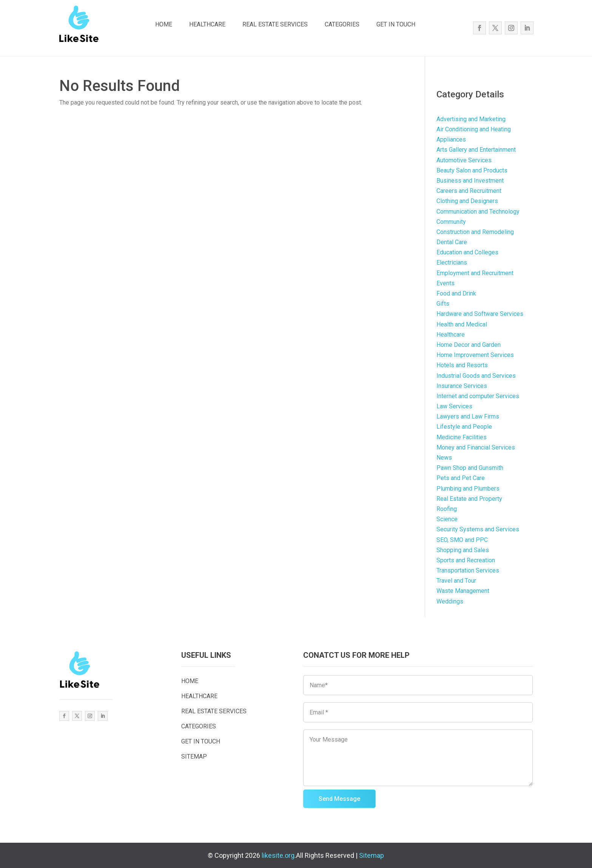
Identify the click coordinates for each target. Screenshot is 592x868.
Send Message (339, 799)
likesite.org (278, 855)
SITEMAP (194, 756)
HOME (164, 24)
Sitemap (372, 855)
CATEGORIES (342, 24)
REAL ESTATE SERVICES (275, 24)
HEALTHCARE (207, 24)
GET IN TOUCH (396, 24)
